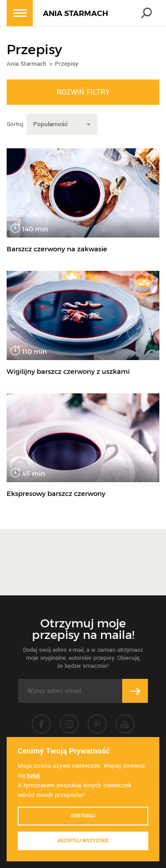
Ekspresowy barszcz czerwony (56, 493)
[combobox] (62, 124)
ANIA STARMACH (75, 13)
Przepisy (67, 64)
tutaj (33, 775)
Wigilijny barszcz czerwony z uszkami (68, 371)
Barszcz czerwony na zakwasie (57, 249)
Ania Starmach (27, 64)
